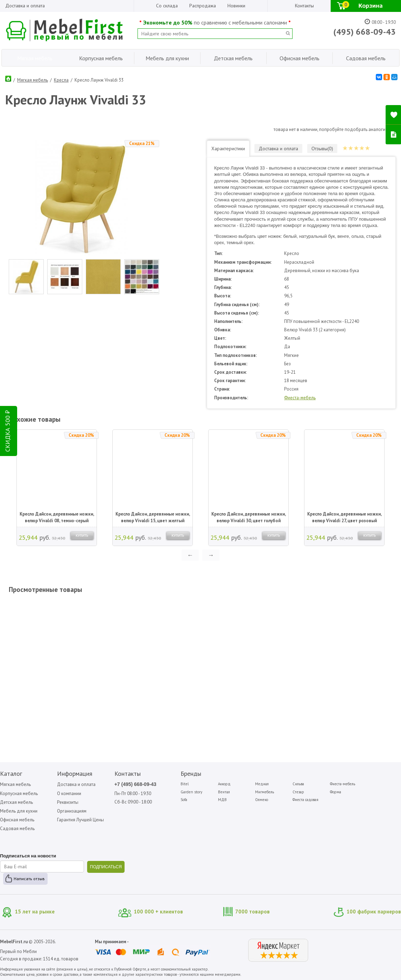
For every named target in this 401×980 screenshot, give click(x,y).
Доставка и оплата (25, 6)
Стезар (298, 792)
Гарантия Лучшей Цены (80, 820)
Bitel (185, 784)
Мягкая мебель (33, 80)
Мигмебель (265, 792)
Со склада (167, 6)
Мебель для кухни (19, 811)
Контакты (304, 6)
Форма (336, 792)
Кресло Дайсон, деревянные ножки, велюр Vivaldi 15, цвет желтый (153, 517)
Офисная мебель (17, 820)
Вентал (224, 792)
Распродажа (203, 6)
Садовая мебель (17, 829)
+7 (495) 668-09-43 (135, 784)
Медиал (262, 784)
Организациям (72, 811)
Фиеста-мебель (300, 398)
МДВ (222, 800)
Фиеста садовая (305, 800)
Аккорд (224, 784)
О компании (69, 793)
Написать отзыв (29, 879)
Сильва (298, 784)
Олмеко (262, 800)
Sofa (184, 800)
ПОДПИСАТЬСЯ (106, 867)
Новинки (236, 6)
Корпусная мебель (19, 793)
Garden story (191, 792)
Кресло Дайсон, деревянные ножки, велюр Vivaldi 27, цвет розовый (344, 517)
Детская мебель (16, 802)
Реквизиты (68, 802)
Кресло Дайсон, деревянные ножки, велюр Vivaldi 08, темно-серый (57, 517)
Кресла (61, 80)
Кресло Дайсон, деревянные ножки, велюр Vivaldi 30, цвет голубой (249, 517)
